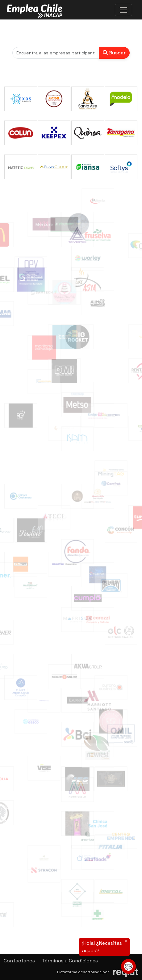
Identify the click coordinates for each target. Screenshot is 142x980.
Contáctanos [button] (19, 961)
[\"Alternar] (123, 10)
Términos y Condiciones (70, 961)
